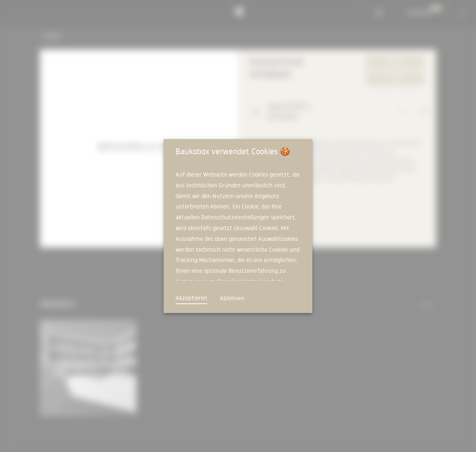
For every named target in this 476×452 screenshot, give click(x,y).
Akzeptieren (191, 298)
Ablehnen (232, 298)
